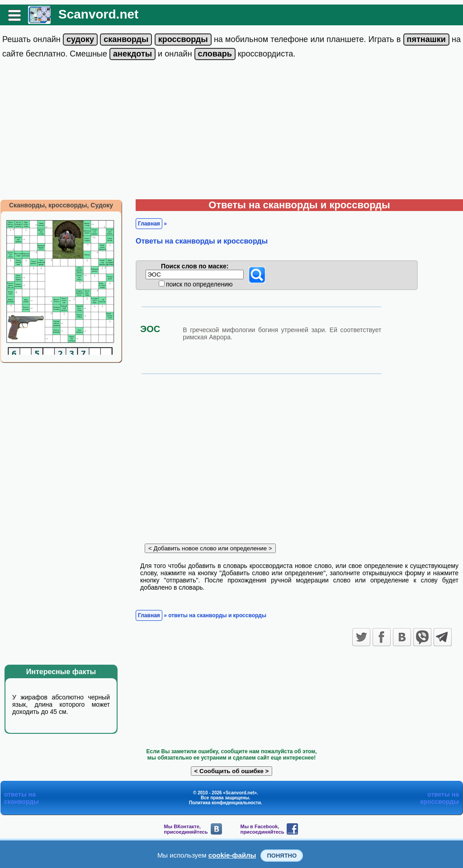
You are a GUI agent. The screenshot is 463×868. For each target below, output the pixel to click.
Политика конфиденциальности (225, 803)
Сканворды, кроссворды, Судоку (61, 205)
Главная (149, 224)
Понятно (282, 856)
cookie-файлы (232, 855)
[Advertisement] (231, 131)
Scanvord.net (98, 14)
